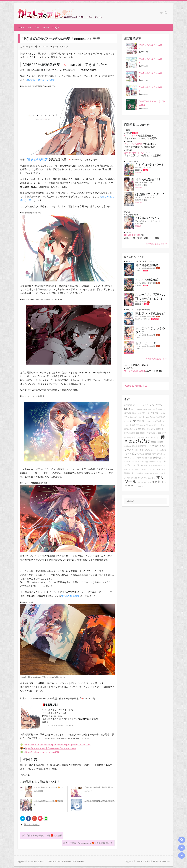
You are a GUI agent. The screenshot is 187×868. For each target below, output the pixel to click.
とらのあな (60, 725)
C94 (162, 473)
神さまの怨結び (32, 825)
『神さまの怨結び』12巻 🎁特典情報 (42, 835)
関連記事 (138, 173)
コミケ (131, 421)
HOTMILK (128, 433)
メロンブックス (50, 725)
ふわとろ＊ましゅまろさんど (145, 417)
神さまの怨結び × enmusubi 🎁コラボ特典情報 (88, 843)
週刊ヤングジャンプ (134, 153)
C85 (138, 433)
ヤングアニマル (139, 462)
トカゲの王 (157, 421)
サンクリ (150, 413)
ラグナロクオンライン (156, 469)
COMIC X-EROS (132, 235)
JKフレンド (132, 458)
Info (30, 27)
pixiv (60, 716)
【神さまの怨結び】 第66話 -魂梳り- (99, 801)
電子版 (135, 446)
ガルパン (148, 421)
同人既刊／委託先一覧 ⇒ (156, 359)
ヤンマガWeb (131, 136)
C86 (159, 433)
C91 (146, 478)
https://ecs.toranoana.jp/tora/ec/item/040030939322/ (50, 748)
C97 (156, 413)
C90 (141, 425)
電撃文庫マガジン (148, 429)
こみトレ (152, 478)
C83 (147, 473)
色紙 (139, 458)
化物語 (133, 425)
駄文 (66, 47)
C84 (145, 433)
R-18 (145, 409)
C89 (138, 486)
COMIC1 (140, 421)
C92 (137, 425)
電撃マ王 (160, 429)
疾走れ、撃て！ (160, 425)
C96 (126, 458)
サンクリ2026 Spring (135, 371)
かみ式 (131, 417)
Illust (37, 27)
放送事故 (157, 458)
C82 (141, 433)
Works (46, 27)
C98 (134, 433)
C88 (142, 486)
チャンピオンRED (133, 144)
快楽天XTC (159, 466)
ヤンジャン (159, 462)
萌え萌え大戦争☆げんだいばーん (152, 454)
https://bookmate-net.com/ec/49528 (42, 752)
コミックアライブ (147, 466)
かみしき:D (28, 47)
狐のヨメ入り (146, 482)
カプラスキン (148, 425)
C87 (139, 482)
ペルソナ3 (162, 409)
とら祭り (144, 469)
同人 (62, 47)
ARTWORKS (129, 413)
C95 (136, 413)
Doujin (56, 27)
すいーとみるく (136, 409)
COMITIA (128, 405)
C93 (140, 429)
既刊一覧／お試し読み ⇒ (156, 244)
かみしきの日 (153, 409)
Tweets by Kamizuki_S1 (136, 386)
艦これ (135, 454)
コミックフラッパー (148, 450)
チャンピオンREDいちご (151, 438)
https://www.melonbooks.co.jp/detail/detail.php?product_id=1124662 (58, 745)
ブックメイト (69, 725)
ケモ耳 (141, 478)
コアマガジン (154, 473)
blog (54, 716)
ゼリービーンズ (139, 405)
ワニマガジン (152, 433)
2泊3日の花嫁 (147, 458)
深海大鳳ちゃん (131, 429)
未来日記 (142, 413)
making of (128, 446)
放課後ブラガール (145, 446)
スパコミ (135, 450)
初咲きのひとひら (133, 438)
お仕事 (56, 47)
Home (21, 27)
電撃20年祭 (150, 462)
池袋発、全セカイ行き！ (135, 473)
